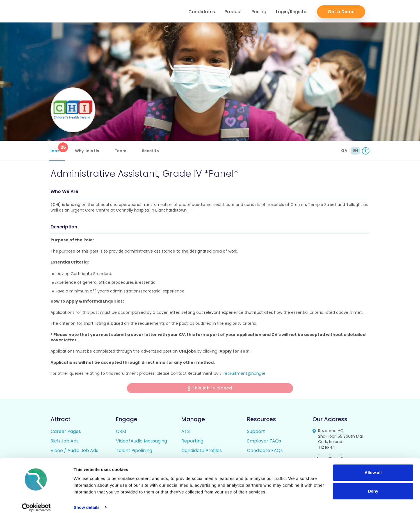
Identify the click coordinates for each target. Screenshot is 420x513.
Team (122, 151)
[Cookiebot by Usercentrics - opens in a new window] (36, 502)
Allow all (373, 467)
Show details (87, 502)
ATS (186, 433)
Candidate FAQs (265, 452)
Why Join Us (88, 151)
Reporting (192, 442)
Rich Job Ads (65, 442)
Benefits (151, 151)
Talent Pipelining (134, 452)
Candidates (202, 11)
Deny (373, 486)
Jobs (58, 148)
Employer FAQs (264, 442)
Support (256, 433)
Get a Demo (341, 11)
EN (356, 151)
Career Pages (66, 433)
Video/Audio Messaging (141, 442)
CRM (121, 433)
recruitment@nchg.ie (245, 375)
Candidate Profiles (202, 452)
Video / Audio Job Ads (74, 452)
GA (344, 151)
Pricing (259, 11)
